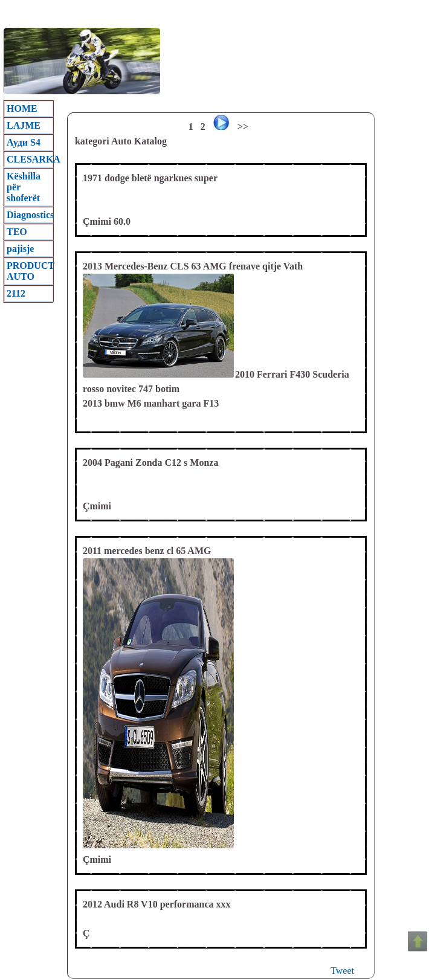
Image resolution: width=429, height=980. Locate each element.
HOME (22, 108)
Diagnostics (30, 215)
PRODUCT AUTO (30, 271)
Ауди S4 (24, 142)
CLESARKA (30, 159)
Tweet (342, 971)
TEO (17, 232)
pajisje (20, 249)
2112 (16, 293)
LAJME (24, 125)
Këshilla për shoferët (24, 187)
